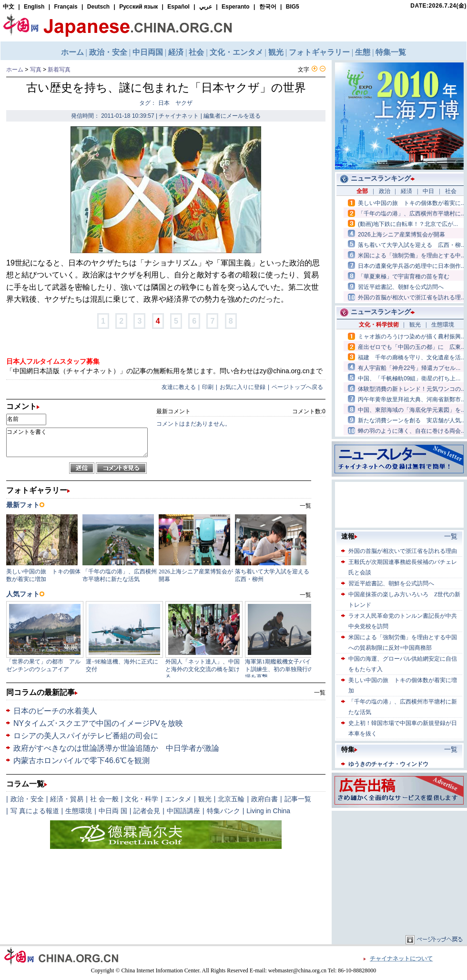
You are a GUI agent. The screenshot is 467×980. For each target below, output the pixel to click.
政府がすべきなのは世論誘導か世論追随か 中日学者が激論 (116, 748)
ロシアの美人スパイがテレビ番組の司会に (86, 736)
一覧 (320, 693)
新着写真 (59, 70)
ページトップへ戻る (297, 387)
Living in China (268, 811)
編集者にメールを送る (232, 116)
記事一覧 (298, 799)
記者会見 (147, 811)
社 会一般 (104, 799)
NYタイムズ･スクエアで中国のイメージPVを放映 (98, 723)
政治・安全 (27, 799)
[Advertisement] (399, 873)
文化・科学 (142, 799)
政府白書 (264, 799)
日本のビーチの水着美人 (55, 711)
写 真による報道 (35, 811)
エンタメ (178, 799)
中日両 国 (113, 811)
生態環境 (79, 811)
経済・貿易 (67, 799)
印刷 (208, 387)
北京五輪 (231, 799)
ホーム (15, 70)
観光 (205, 799)
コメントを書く (77, 442)
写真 (36, 70)
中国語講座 (183, 811)
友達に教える (179, 387)
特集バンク (223, 811)
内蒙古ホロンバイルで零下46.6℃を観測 (81, 761)
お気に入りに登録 (243, 387)
